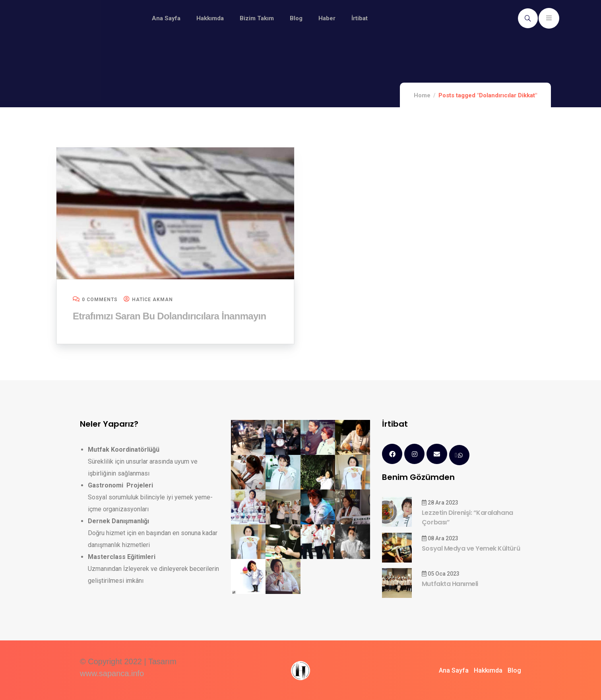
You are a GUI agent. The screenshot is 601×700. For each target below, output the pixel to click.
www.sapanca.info (112, 673)
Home (422, 95)
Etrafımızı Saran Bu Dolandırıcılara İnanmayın (169, 316)
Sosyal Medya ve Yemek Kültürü (471, 548)
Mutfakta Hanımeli (450, 584)
